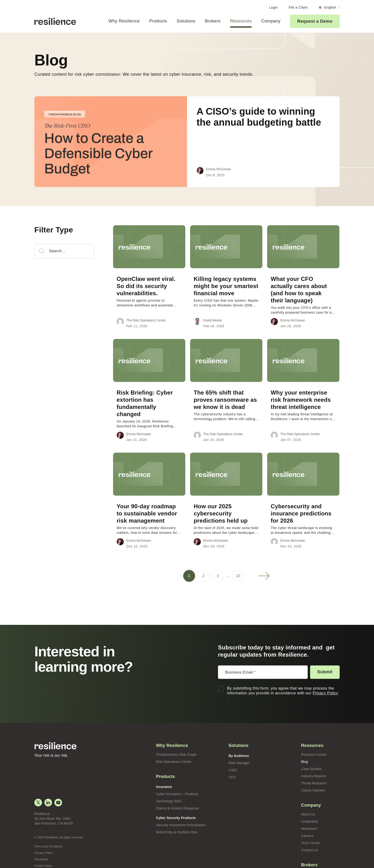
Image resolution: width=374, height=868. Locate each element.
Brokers (213, 21)
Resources (241, 21)
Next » (264, 562)
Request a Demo (315, 21)
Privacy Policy (324, 679)
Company (271, 21)
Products (157, 21)
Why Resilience (123, 21)
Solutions (186, 21)
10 (238, 561)
